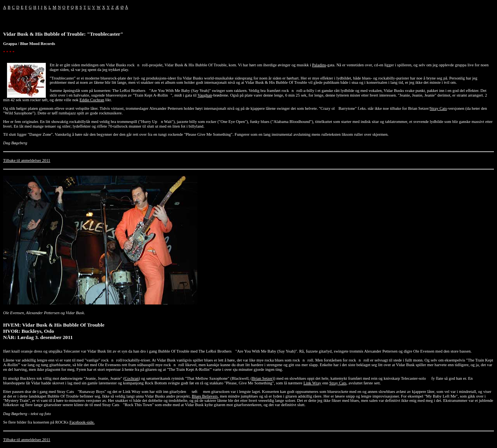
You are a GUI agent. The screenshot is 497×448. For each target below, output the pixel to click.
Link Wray (312, 383)
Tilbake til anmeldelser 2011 (27, 160)
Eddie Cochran (92, 100)
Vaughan (205, 95)
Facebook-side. (82, 422)
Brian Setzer (262, 378)
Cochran (132, 378)
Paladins (319, 65)
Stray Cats (438, 108)
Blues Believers (205, 396)
